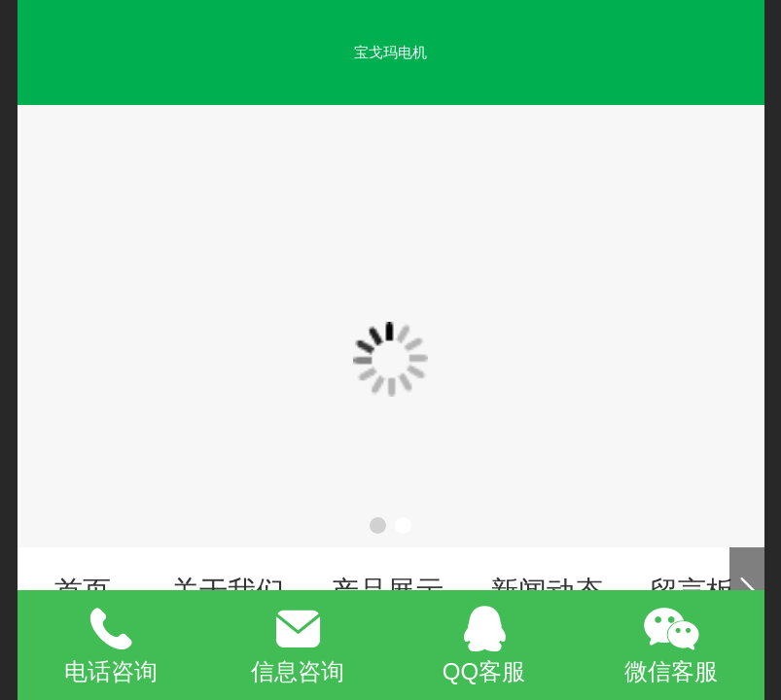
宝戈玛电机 (390, 52)
